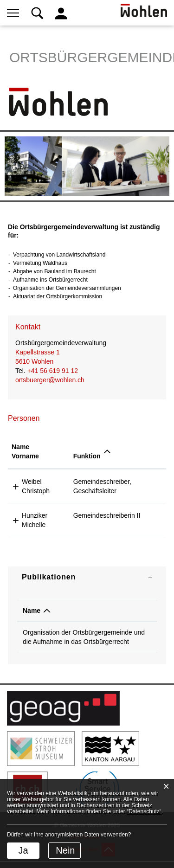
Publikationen (49, 577)
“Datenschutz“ (144, 811)
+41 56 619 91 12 (53, 371)
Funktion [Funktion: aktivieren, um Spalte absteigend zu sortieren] (87, 456)
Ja (23, 850)
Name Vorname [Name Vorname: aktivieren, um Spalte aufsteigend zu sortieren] (25, 451)
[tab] (87, 577)
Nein (65, 850)
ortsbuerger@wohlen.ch (50, 380)
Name (32, 611)
